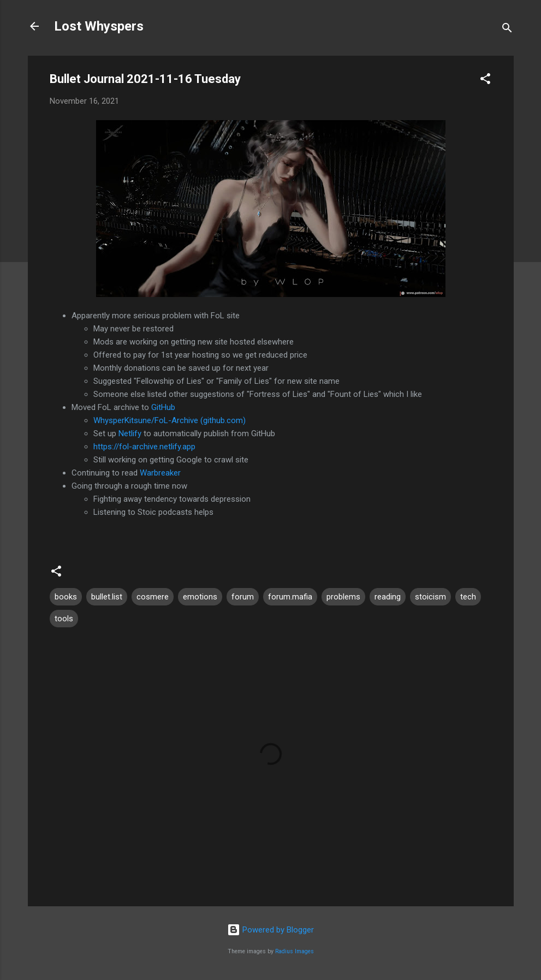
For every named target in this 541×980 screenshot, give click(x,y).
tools (64, 619)
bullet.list (107, 597)
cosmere (153, 597)
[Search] (507, 30)
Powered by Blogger (270, 930)
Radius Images (295, 951)
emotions (200, 597)
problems (343, 597)
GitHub (163, 407)
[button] (485, 81)
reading (388, 597)
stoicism (430, 597)
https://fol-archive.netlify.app (144, 447)
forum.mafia (290, 597)
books (66, 597)
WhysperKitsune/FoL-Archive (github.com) (170, 420)
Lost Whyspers (99, 26)
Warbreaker (160, 473)
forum (243, 597)
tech (468, 597)
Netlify (130, 433)
